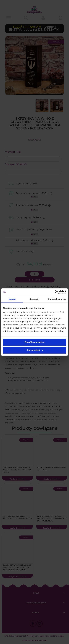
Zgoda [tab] (12, 299)
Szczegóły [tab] (35, 299)
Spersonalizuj (35, 350)
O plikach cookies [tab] (57, 299)
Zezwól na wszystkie (35, 342)
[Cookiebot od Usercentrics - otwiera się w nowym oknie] (55, 292)
